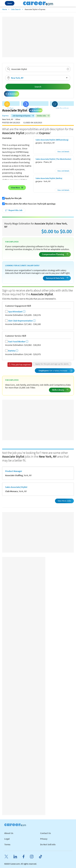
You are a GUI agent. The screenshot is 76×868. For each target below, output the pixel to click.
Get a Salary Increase (56, 371)
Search (38, 87)
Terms (7, 844)
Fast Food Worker (17, 342)
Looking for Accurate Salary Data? (22, 266)
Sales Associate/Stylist (16, 487)
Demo (10, 3)
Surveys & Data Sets (57, 278)
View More (15, 188)
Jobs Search (16, 9)
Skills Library (60, 390)
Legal (7, 839)
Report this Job (15, 210)
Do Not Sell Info (48, 844)
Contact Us (45, 833)
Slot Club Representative (20, 321)
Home (5, 9)
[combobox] (38, 69)
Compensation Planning (55, 254)
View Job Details (63, 152)
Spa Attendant (15, 312)
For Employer (12, 242)
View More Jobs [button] (64, 501)
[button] (38, 78)
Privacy (44, 839)
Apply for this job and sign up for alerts (52, 364)
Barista (12, 351)
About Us (9, 833)
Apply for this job (13, 198)
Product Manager (14, 471)
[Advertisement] (38, 37)
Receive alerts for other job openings (30, 204)
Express (5, 116)
